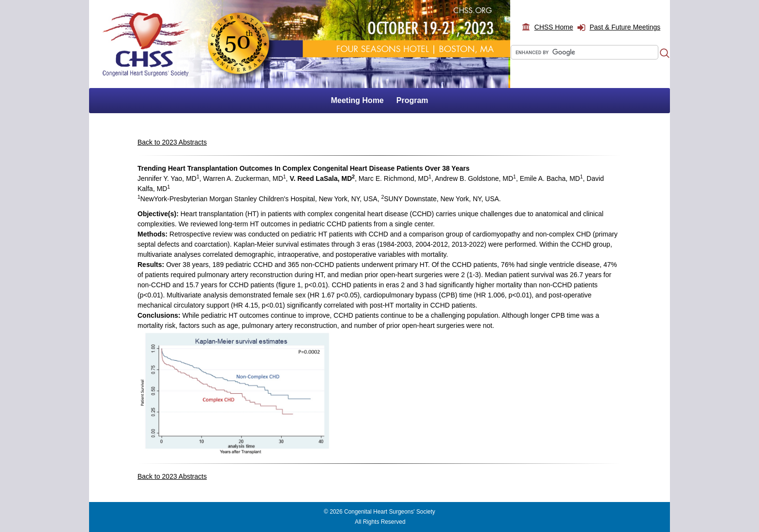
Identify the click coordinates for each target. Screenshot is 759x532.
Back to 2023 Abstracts (172, 142)
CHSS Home (554, 27)
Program (412, 100)
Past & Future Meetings (625, 27)
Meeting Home (357, 100)
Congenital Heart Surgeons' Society (390, 512)
